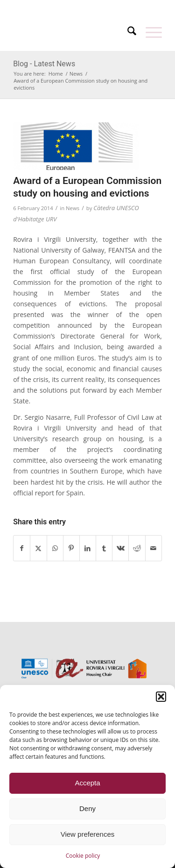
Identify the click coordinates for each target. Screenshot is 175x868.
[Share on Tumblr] (104, 548)
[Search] (127, 32)
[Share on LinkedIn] (88, 548)
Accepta (87, 783)
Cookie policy (83, 856)
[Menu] (149, 32)
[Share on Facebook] (22, 548)
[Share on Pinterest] (71, 548)
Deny (87, 808)
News (73, 208)
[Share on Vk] (120, 548)
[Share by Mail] (154, 548)
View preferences (88, 834)
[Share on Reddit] (137, 548)
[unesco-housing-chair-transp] (73, 32)
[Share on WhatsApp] (55, 548)
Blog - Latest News (44, 64)
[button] (161, 697)
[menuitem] (68, 6)
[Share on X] (38, 548)
